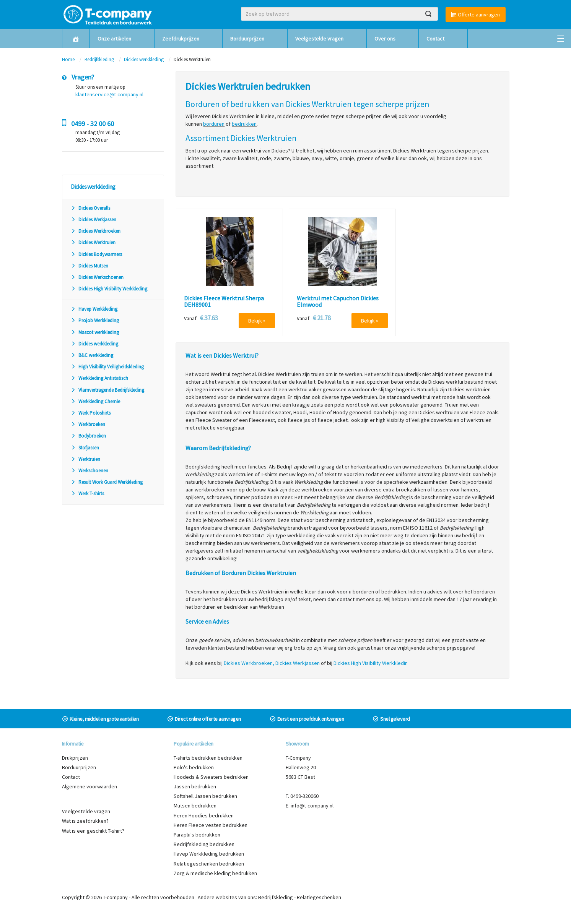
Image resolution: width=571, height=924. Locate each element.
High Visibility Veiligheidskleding (107, 367)
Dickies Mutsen (89, 266)
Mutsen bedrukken (195, 806)
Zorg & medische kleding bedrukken (215, 873)
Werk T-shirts (87, 494)
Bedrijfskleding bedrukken (204, 844)
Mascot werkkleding (95, 332)
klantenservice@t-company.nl (109, 94)
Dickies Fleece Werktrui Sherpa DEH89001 (224, 302)
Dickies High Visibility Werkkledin (371, 663)
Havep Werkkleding (94, 309)
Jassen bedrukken (195, 786)
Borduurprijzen (247, 39)
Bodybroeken (88, 436)
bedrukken (244, 124)
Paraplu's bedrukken (197, 835)
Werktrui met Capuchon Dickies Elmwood (338, 302)
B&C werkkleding (92, 355)
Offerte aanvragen (476, 15)
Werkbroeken (88, 424)
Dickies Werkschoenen (97, 277)
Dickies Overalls (90, 208)
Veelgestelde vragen (319, 39)
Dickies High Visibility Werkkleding (109, 289)
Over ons (385, 39)
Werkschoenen (89, 471)
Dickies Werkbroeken (96, 231)
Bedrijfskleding (99, 59)
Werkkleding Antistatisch (99, 378)
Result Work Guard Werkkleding (107, 482)
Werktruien (85, 459)
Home (68, 59)
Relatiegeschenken (319, 897)
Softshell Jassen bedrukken (205, 796)
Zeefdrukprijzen (181, 39)
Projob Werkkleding (95, 320)
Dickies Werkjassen (94, 220)
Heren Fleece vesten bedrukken (211, 825)
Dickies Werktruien (93, 242)
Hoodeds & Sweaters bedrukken (211, 777)
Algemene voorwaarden (89, 786)
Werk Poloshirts (91, 413)
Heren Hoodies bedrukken (204, 815)
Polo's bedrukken (194, 767)
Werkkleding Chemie (95, 401)
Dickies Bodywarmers (96, 254)
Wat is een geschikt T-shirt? (93, 831)
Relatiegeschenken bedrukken (209, 864)
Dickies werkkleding (144, 59)
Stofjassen (85, 448)
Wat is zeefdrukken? (85, 821)
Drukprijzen (75, 758)
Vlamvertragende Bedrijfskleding (107, 390)
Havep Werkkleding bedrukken (209, 854)
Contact (435, 39)
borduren (214, 124)
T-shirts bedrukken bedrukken (208, 758)
